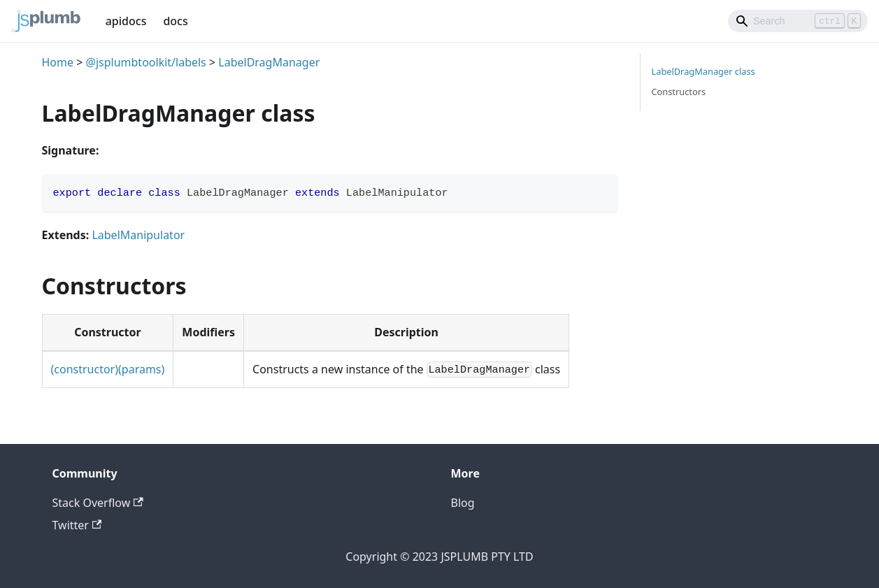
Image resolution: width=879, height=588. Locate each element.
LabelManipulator (138, 235)
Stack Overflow (98, 503)
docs (175, 21)
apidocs (126, 21)
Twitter (77, 525)
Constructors (679, 92)
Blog (463, 503)
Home (58, 62)
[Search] (798, 21)
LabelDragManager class (703, 71)
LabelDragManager (269, 62)
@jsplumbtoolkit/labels (146, 62)
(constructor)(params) (108, 369)
